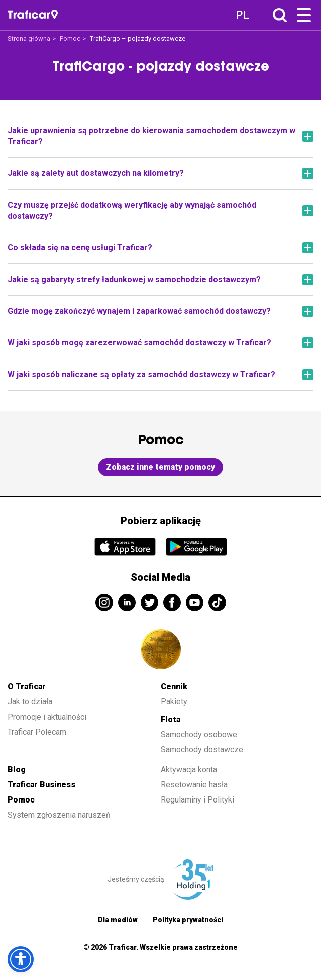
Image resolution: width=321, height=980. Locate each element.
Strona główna (29, 38)
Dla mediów (118, 920)
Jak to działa (30, 702)
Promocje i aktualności (47, 717)
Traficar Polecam (37, 732)
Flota (171, 719)
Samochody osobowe (199, 734)
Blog (17, 770)
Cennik (174, 687)
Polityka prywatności (188, 920)
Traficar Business (41, 785)
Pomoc (70, 38)
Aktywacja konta (189, 770)
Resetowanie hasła (194, 785)
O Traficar (27, 687)
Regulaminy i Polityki (198, 800)
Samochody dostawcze (202, 749)
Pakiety (174, 702)
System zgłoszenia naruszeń (59, 815)
